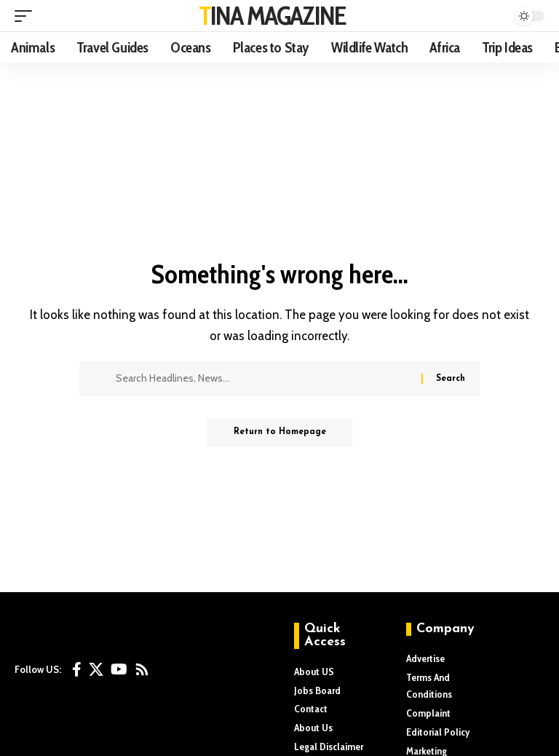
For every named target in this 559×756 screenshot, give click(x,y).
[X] (96, 669)
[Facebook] (77, 669)
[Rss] (142, 669)
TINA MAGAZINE (273, 15)
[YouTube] (119, 669)
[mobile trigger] (27, 16)
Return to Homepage (280, 433)
